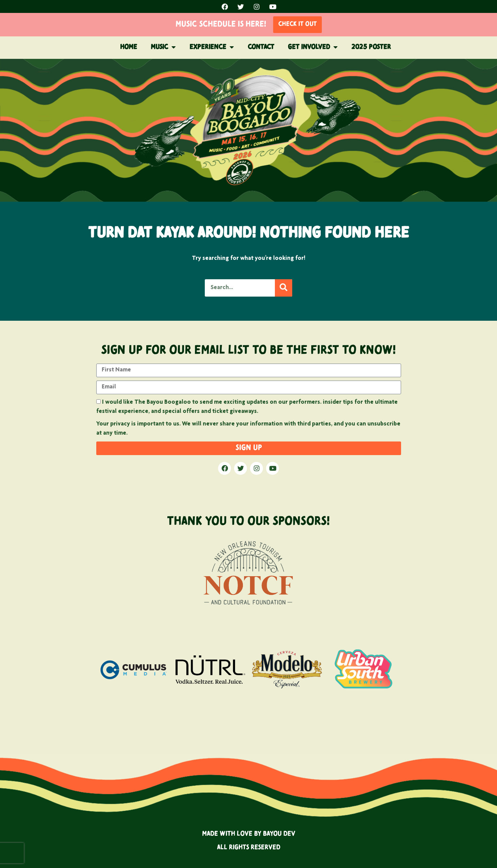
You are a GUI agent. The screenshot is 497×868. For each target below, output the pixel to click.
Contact (261, 47)
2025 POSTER (371, 47)
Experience (212, 47)
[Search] (284, 288)
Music (163, 47)
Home (129, 47)
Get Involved (313, 47)
